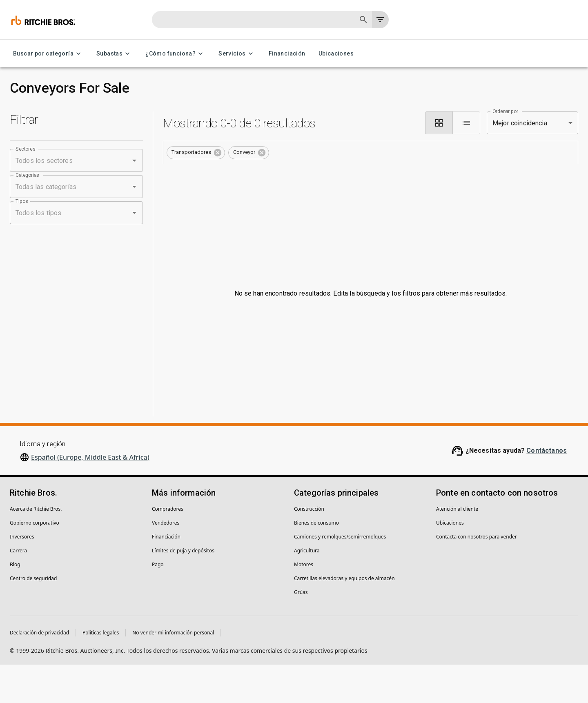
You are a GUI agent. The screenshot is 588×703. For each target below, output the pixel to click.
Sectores (26, 149)
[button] (196, 153)
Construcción (309, 547)
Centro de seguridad (33, 617)
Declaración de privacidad (39, 671)
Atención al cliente (457, 547)
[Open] (134, 160)
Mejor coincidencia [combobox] (520, 123)
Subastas (114, 54)
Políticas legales (101, 671)
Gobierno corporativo (35, 561)
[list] (466, 123)
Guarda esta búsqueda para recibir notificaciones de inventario (371, 175)
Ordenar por (505, 111)
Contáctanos (547, 489)
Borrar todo (296, 152)
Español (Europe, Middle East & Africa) (90, 496)
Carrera (18, 589)
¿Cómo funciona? (175, 54)
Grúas (301, 631)
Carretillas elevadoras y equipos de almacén (344, 617)
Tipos (22, 201)
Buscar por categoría (48, 54)
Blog (15, 603)
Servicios (237, 54)
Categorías (27, 175)
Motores (304, 603)
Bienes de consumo (316, 561)
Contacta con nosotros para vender (477, 575)
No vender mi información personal (173, 671)
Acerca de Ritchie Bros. (36, 547)
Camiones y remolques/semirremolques (340, 575)
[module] (439, 123)
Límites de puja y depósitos (183, 589)
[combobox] (65, 160)
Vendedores (166, 561)
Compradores (168, 547)
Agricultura (307, 589)
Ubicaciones (336, 54)
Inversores (22, 575)
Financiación (287, 54)
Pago (158, 603)
